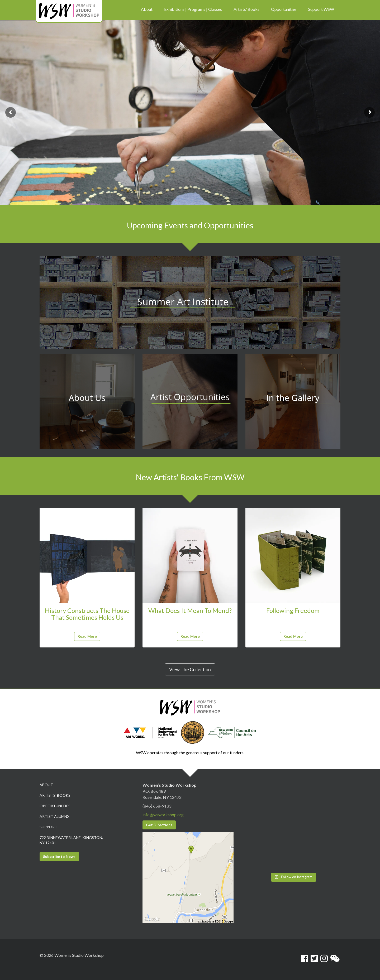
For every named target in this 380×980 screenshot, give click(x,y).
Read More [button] (87, 636)
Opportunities (55, 806)
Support (48, 827)
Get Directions (159, 825)
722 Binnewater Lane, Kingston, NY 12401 (71, 840)
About (46, 785)
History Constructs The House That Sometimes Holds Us (87, 614)
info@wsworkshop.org (163, 815)
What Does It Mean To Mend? (190, 610)
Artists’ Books (55, 795)
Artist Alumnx (54, 816)
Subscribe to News (59, 856)
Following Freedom (293, 610)
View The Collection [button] (190, 669)
